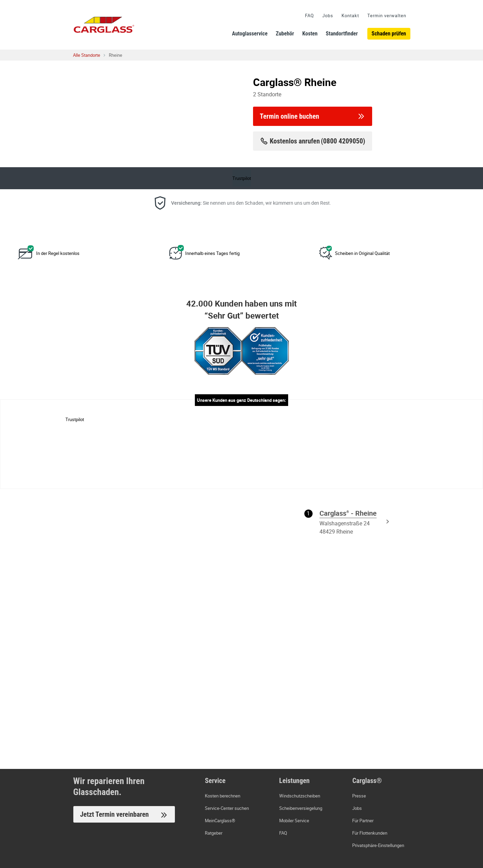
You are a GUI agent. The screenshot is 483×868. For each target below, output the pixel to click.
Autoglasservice (250, 34)
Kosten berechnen (223, 796)
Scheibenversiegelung (301, 808)
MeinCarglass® (220, 821)
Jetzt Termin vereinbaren (124, 815)
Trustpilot (242, 178)
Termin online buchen (313, 116)
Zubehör (285, 34)
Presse (359, 796)
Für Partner (363, 821)
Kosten (310, 34)
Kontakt (350, 15)
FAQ (309, 15)
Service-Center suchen (227, 808)
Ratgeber (214, 833)
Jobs (328, 15)
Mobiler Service (294, 821)
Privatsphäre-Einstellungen (378, 845)
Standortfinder (342, 34)
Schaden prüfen (389, 34)
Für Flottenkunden (370, 833)
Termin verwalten (387, 15)
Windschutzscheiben (300, 796)
